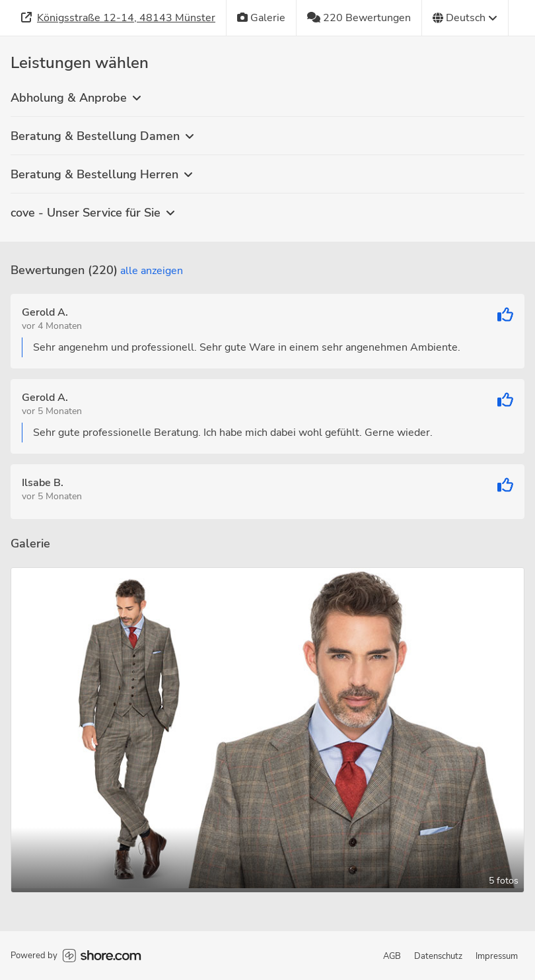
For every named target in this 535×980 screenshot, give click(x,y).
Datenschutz (438, 956)
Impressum (497, 956)
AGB (392, 956)
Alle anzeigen (152, 271)
